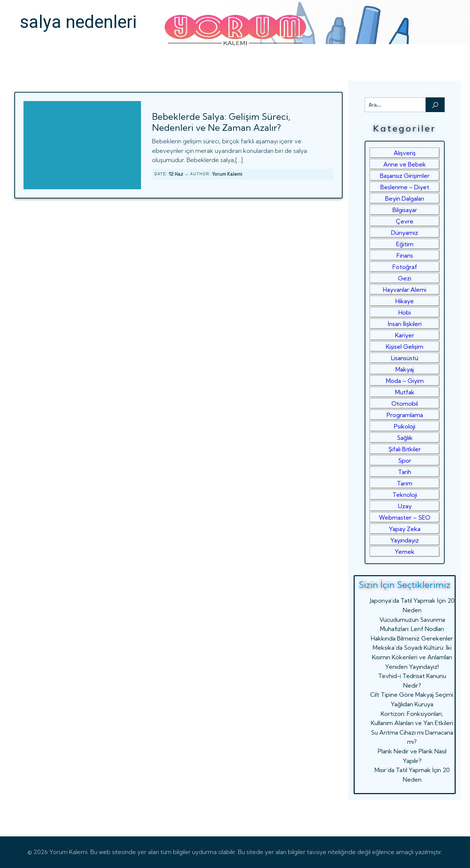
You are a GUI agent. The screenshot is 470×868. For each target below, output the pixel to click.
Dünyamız (405, 233)
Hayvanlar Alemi (405, 290)
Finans (405, 255)
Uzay (405, 506)
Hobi (405, 312)
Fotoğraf (405, 267)
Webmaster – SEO (405, 517)
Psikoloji (405, 426)
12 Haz (176, 174)
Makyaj (405, 369)
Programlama (405, 415)
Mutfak (405, 392)
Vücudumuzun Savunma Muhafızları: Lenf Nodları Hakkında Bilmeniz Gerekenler (412, 629)
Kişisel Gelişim (405, 347)
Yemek (405, 552)
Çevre (405, 221)
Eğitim (405, 244)
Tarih (405, 472)
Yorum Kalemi (227, 174)
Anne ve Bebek (405, 164)
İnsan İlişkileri (405, 324)
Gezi (405, 278)
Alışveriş (405, 153)
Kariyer (405, 335)
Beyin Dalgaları (405, 198)
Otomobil (405, 403)
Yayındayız (405, 540)
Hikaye (405, 301)
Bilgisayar (405, 210)
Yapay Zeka (405, 529)
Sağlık (405, 438)
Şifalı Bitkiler (405, 449)
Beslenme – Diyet (405, 187)
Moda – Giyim (405, 381)
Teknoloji (405, 495)
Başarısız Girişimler (405, 176)
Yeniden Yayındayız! (412, 667)
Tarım (405, 483)
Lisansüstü (405, 358)
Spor (405, 460)
